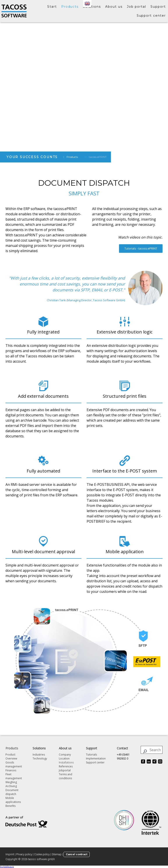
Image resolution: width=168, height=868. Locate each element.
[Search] (152, 750)
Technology (40, 758)
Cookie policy (42, 854)
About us (114, 7)
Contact (122, 748)
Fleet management (14, 776)
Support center (151, 16)
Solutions (92, 7)
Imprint (10, 854)
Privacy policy (24, 854)
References (66, 766)
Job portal (137, 7)
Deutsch (10, 867)
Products (70, 7)
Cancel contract (77, 854)
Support (158, 7)
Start (52, 7)
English (3, 867)
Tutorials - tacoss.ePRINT (141, 248)
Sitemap (57, 854)
